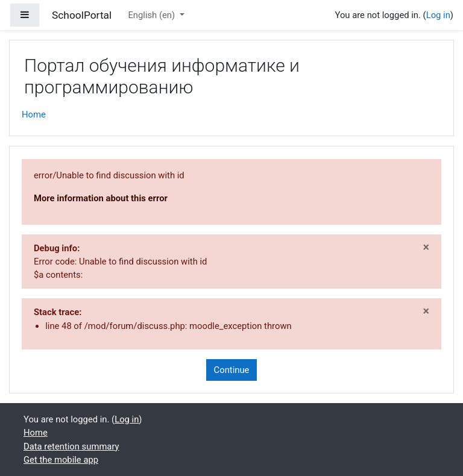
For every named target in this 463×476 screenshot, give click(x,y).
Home (34, 114)
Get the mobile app (61, 460)
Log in (438, 15)
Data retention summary (71, 446)
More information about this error (101, 198)
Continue (232, 370)
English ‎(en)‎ (152, 15)
